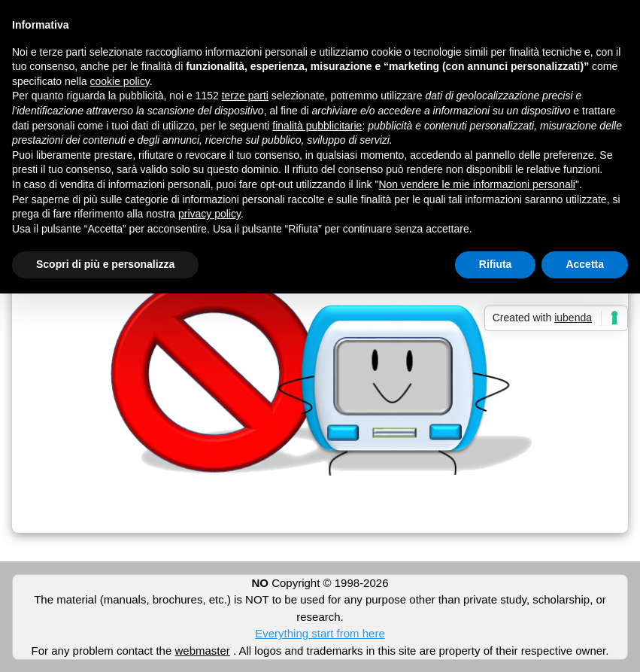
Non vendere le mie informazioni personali (476, 184)
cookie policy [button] (120, 81)
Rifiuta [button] (496, 264)
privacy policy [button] (209, 214)
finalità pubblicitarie (317, 126)
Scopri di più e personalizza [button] (105, 264)
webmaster (202, 651)
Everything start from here (320, 633)
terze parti (245, 96)
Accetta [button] (585, 264)
